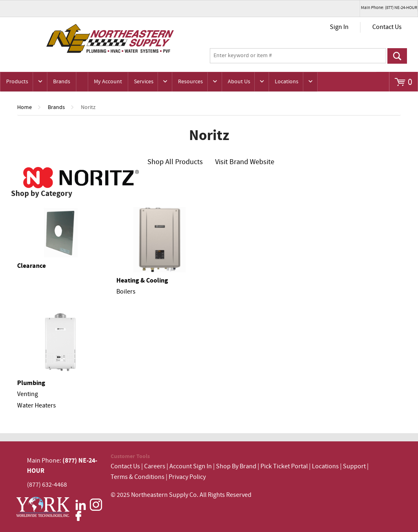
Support (354, 466)
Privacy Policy (187, 477)
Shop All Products (175, 162)
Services (144, 82)
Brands (62, 82)
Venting (28, 394)
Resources (190, 82)
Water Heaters (37, 406)
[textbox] (298, 56)
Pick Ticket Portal (284, 466)
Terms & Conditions (138, 477)
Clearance (31, 266)
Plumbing (31, 383)
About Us (239, 82)
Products (17, 82)
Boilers (126, 292)
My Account (108, 82)
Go (397, 56)
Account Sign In (191, 466)
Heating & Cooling (142, 280)
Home (24, 107)
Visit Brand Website (245, 162)
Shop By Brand (236, 466)
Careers (155, 466)
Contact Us (387, 27)
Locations (287, 82)
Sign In (339, 27)
